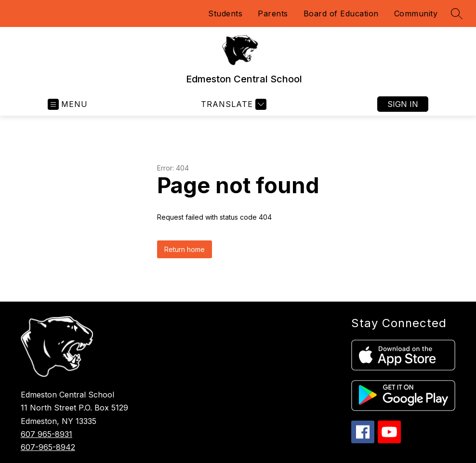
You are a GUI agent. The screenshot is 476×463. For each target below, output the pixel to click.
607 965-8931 (46, 434)
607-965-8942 (48, 447)
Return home (185, 249)
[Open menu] (68, 104)
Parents (273, 13)
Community (416, 13)
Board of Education (341, 13)
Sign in (403, 104)
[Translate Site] (232, 104)
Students (225, 13)
